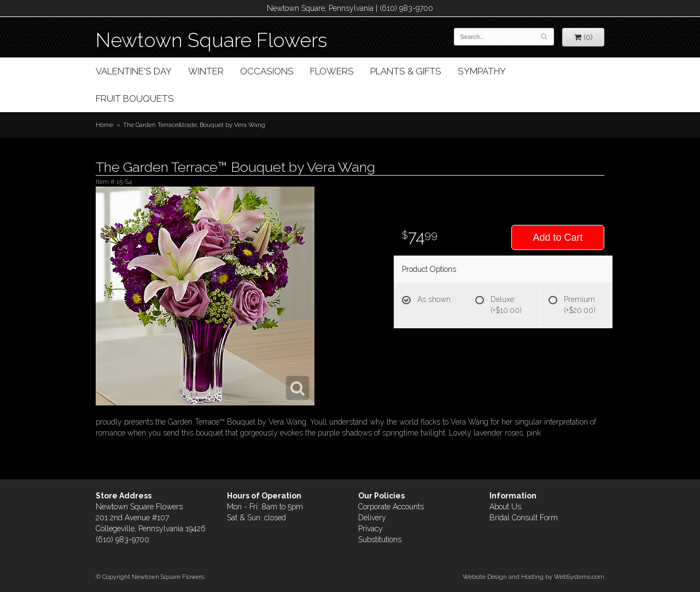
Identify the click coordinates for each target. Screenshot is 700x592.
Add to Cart (558, 237)
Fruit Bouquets (135, 98)
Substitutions (380, 539)
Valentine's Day (134, 71)
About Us (505, 507)
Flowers (332, 71)
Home (104, 125)
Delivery (372, 518)
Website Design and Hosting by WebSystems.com (533, 577)
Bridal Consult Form (524, 518)
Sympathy (482, 71)
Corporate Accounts (391, 507)
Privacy (371, 529)
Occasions (267, 71)
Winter (206, 71)
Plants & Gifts (406, 71)
